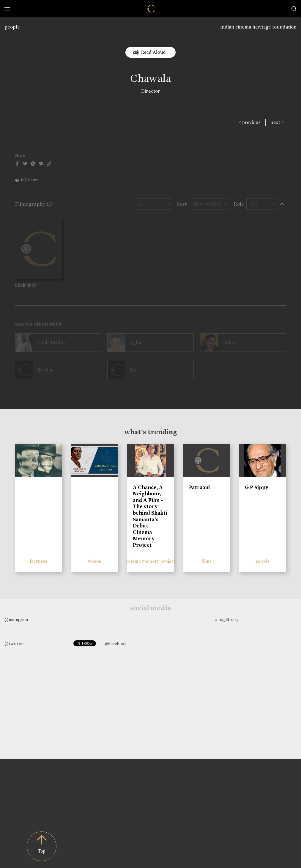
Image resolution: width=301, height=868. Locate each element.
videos (94, 561)
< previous (250, 122)
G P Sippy (257, 487)
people (12, 27)
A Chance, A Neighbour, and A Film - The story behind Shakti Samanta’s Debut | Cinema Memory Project (150, 516)
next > (277, 122)
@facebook (116, 644)
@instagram (16, 620)
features (38, 561)
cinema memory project (151, 561)
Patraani (199, 487)
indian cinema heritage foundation (259, 27)
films (207, 561)
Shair (21, 285)
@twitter (14, 644)
